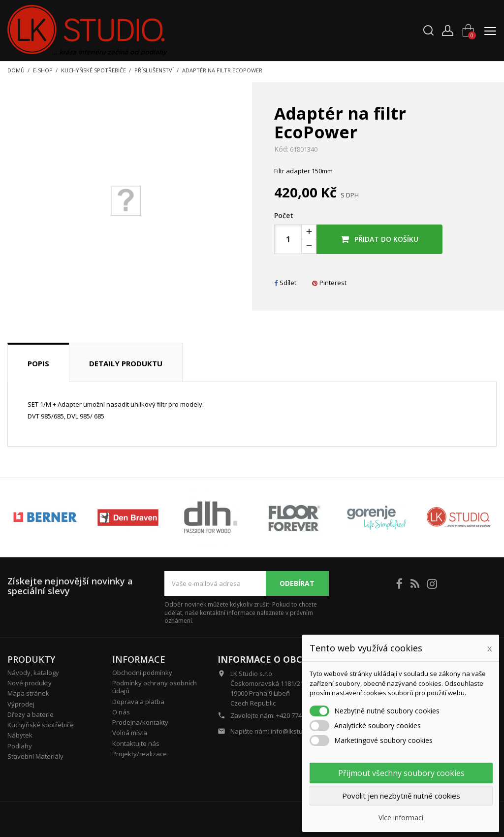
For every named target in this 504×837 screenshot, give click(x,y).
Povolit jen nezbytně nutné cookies (401, 796)
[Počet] (288, 239)
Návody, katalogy (33, 673)
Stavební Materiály (35, 756)
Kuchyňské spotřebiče (41, 725)
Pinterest (329, 283)
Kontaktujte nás (136, 743)
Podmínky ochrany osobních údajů (155, 687)
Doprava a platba (138, 702)
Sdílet (285, 283)
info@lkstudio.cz (295, 731)
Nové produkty (30, 683)
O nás (121, 712)
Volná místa (130, 733)
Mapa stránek (28, 693)
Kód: (281, 149)
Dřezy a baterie (31, 714)
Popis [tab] (38, 363)
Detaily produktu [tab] (126, 363)
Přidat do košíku (379, 239)
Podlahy (20, 746)
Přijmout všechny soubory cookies (401, 773)
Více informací (401, 818)
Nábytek (20, 735)
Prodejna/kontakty (140, 722)
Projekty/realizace (140, 754)
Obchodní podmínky (142, 673)
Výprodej (21, 704)
